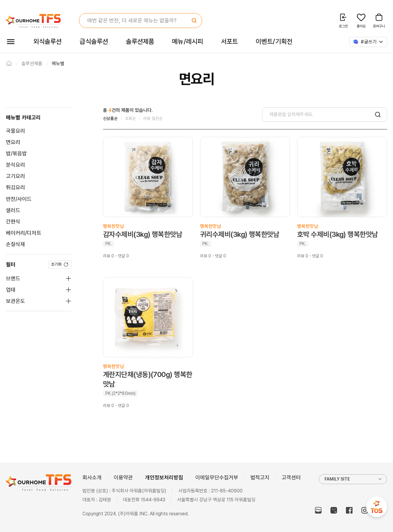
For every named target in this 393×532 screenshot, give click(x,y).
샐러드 (13, 210)
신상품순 (110, 118)
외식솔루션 (47, 41)
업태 (11, 290)
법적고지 (260, 477)
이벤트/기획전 (274, 41)
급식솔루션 (94, 41)
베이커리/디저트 (24, 233)
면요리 (13, 142)
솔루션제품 (140, 41)
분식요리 (15, 165)
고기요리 (15, 176)
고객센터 (291, 477)
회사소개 (92, 477)
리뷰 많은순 (153, 118)
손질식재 (15, 244)
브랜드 (13, 278)
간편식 (13, 222)
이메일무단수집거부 (217, 477)
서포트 (229, 41)
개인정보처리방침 (164, 477)
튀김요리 (15, 187)
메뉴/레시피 (188, 41)
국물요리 (15, 131)
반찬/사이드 (19, 199)
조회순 (131, 118)
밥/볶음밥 (16, 153)
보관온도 (15, 301)
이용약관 (123, 477)
